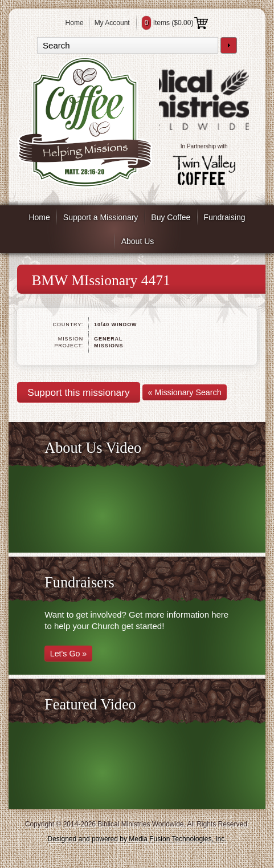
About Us (138, 241)
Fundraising (224, 217)
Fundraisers (79, 583)
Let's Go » (69, 654)
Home (75, 23)
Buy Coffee (171, 217)
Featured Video (90, 705)
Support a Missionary (101, 217)
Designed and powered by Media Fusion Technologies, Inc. (137, 839)
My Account (112, 23)
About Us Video (93, 448)
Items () (175, 23)
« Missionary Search (185, 392)
